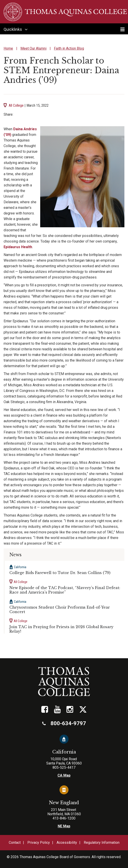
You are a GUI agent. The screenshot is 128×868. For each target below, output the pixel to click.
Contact (15, 843)
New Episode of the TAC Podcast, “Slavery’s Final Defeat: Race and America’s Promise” (65, 590)
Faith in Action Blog (69, 48)
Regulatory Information (102, 843)
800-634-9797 (64, 723)
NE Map (64, 826)
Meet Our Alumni (33, 48)
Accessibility (67, 843)
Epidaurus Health (18, 247)
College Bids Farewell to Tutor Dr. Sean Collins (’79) (60, 573)
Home (8, 48)
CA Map (64, 775)
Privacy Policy (39, 843)
